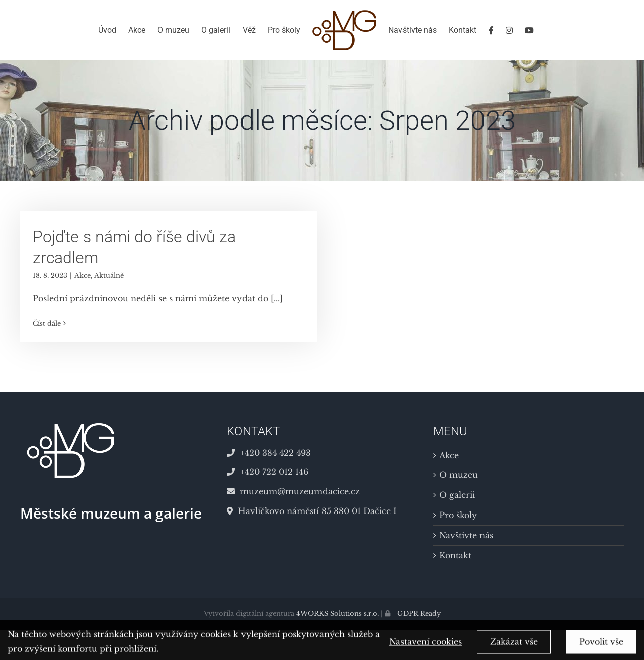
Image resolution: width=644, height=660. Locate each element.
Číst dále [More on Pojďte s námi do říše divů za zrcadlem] (47, 323)
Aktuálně (109, 276)
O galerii (457, 495)
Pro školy (458, 515)
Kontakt (455, 555)
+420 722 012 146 (268, 472)
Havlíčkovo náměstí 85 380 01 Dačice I (312, 511)
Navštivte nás (466, 535)
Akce (83, 276)
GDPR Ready (418, 613)
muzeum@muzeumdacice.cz (293, 491)
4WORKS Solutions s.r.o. (338, 613)
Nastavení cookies (426, 645)
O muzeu (459, 475)
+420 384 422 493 (269, 453)
